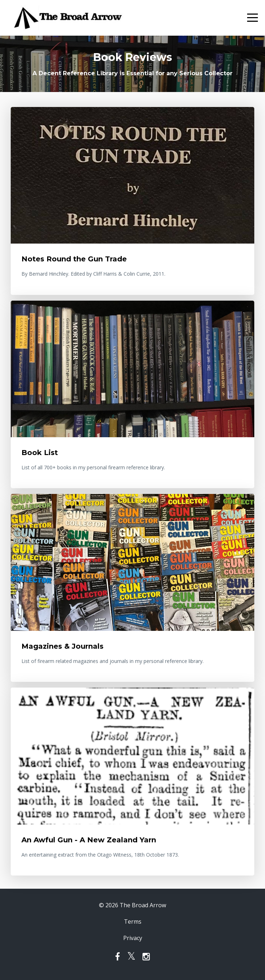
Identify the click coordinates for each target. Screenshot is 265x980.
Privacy (133, 938)
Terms (133, 922)
